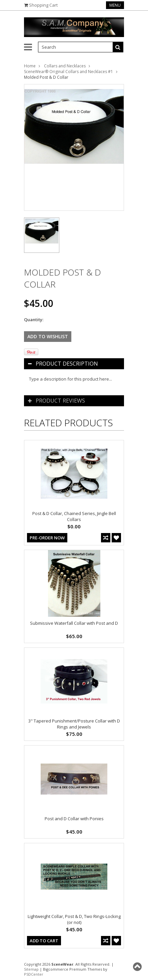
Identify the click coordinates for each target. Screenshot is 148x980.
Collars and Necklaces (65, 66)
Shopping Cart (43, 5)
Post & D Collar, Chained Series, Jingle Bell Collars (74, 516)
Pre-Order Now (47, 538)
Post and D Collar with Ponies (74, 819)
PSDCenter (34, 974)
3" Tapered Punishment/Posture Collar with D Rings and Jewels (74, 724)
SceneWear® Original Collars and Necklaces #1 (68, 72)
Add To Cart (44, 941)
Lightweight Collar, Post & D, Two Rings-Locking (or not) (74, 919)
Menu (115, 5)
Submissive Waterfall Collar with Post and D (74, 623)
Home (30, 66)
